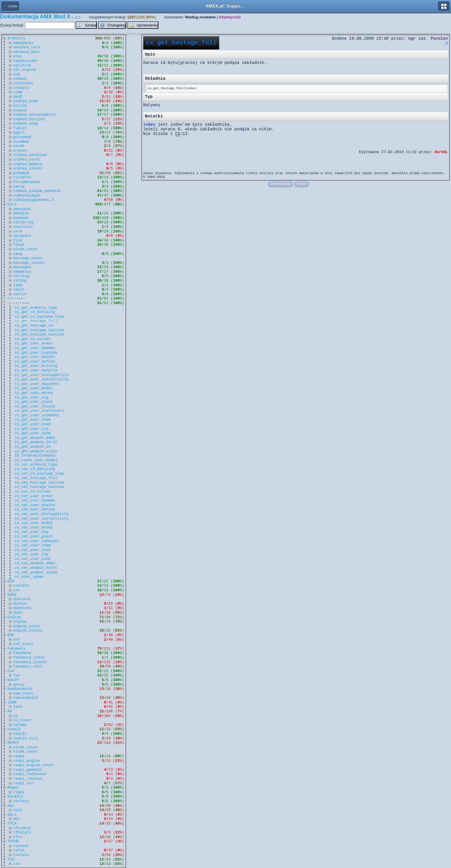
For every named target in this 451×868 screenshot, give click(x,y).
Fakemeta (16, 649)
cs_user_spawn (29, 577)
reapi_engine (27, 761)
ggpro (19, 132)
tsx (17, 864)
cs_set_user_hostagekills (42, 514)
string (20, 281)
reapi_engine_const (33, 765)
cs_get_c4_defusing (35, 312)
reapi (19, 756)
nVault (14, 729)
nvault (20, 734)
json (18, 707)
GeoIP (13, 680)
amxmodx (21, 218)
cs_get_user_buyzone (36, 353)
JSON (12, 702)
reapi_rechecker (30, 774)
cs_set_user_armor (34, 496)
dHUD (18, 97)
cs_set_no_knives (33, 492)
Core (12, 204)
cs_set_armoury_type (36, 464)
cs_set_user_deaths (35, 505)
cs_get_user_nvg (31, 397)
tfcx (18, 837)
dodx (18, 613)
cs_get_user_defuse (35, 361)
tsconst (21, 846)
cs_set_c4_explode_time (39, 474)
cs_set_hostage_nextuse (39, 487)
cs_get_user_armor (34, 343)
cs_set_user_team (33, 545)
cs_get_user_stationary (39, 411)
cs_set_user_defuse (35, 509)
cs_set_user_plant (34, 536)
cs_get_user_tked (33, 424)
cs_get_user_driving (36, 366)
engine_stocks (28, 631)
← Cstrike (10, 6)
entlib (20, 106)
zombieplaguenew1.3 (33, 200)
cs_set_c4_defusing (35, 469)
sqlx (18, 810)
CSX (11, 581)
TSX (11, 860)
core (18, 231)
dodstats (22, 608)
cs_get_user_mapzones (37, 384)
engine (20, 622)
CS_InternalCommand (35, 456)
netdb (19, 146)
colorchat (23, 83)
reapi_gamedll (28, 770)
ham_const (23, 694)
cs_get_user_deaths (35, 357)
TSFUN (13, 841)
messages (22, 267)
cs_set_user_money (34, 528)
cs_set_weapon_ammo (35, 563)
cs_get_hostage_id (34, 326)
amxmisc (21, 213)
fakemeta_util (28, 666)
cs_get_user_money (34, 393)
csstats (21, 586)
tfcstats (22, 832)
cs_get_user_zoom (33, 433)
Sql (11, 806)
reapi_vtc (23, 783)
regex (19, 792)
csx (17, 590)
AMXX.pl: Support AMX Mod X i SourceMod (225, 6)
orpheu (20, 151)
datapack (22, 236)
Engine (14, 617)
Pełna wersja (281, 184)
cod (17, 74)
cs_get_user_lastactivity (42, 379)
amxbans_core (27, 47)
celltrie (22, 65)
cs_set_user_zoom (33, 559)
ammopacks (23, 43)
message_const (28, 258)
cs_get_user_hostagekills (42, 375)
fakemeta (22, 653)
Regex (13, 788)
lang (18, 254)
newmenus (22, 272)
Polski (302, 184)
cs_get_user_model (34, 388)
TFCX (12, 824)
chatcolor (23, 227)
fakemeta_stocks (30, 662)
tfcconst (22, 828)
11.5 (78, 17)
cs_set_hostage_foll (36, 478)
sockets (21, 801)
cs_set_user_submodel (37, 541)
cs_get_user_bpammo (35, 348)
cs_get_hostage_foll (36, 321)
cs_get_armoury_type (36, 308)
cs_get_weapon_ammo (35, 438)
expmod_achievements (35, 115)
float (19, 245)
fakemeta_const (29, 658)
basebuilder (26, 61)
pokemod (21, 173)
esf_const (23, 644)
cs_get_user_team (33, 420)
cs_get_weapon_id (33, 447)
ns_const (22, 720)
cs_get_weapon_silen (36, 451)
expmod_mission (29, 119)
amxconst (22, 209)
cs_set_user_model (34, 523)
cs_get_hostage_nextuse (39, 334)
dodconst (22, 599)
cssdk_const (26, 747)
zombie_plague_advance (37, 191)
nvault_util (26, 738)
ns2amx (20, 725)
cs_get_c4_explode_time (39, 317)
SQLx (12, 815)
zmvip (19, 187)
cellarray (23, 222)
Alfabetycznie (230, 17)
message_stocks (29, 263)
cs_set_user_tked (33, 550)
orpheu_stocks (28, 168)
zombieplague (27, 195)
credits (21, 88)
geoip (19, 685)
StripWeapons (27, 182)
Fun (11, 671)
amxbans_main (27, 52)
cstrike (21, 303)
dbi (17, 819)
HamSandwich (20, 689)
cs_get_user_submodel (37, 415)
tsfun (19, 850)
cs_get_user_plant (34, 402)
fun (17, 675)
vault (19, 290)
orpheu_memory (28, 164)
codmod (20, 79)
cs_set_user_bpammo (35, 500)
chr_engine (24, 70)
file (18, 240)
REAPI (13, 743)
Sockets (15, 797)
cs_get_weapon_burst (36, 442)
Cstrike (15, 298)
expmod (20, 110)
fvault (20, 128)
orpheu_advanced (30, 155)
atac (18, 56)
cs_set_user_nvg (31, 532)
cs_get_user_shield (35, 406)
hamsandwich (26, 698)
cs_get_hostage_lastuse (39, 330)
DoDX (12, 595)
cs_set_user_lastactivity (42, 519)
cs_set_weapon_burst (36, 568)
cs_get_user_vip (31, 429)
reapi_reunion (28, 779)
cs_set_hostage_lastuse (39, 483)
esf (17, 640)
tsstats (21, 855)
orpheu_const (27, 160)
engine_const (27, 626)
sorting (21, 276)
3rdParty (16, 38)
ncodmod (21, 142)
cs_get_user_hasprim (36, 370)
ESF (11, 635)
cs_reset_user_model (36, 460)
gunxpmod (22, 137)
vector (20, 294)
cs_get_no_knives (33, 339)
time (18, 285)
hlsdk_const (26, 249)
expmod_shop (26, 124)
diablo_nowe (26, 101)
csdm (18, 92)
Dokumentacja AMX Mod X (35, 16)
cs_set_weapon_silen (36, 572)
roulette (22, 177)
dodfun (20, 604)
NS (10, 711)
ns (16, 716)
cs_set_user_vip (31, 554)
